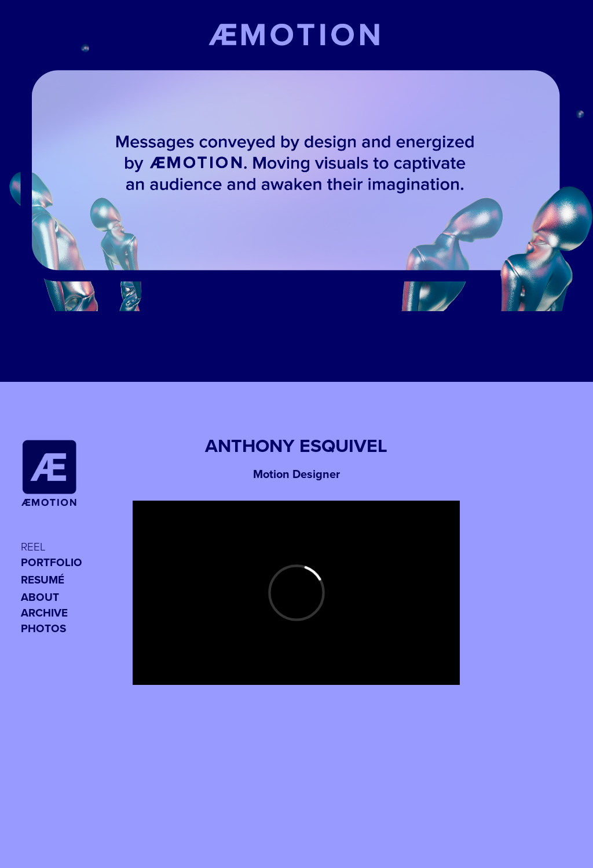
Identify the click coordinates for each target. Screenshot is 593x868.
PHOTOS (43, 628)
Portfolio (52, 562)
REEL (33, 546)
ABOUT (40, 597)
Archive (44, 612)
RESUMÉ (43, 579)
